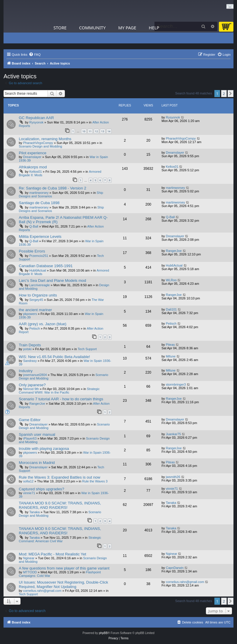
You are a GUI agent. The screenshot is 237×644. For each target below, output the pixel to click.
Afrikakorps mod (33, 167)
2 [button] (224, 94)
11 (90, 131)
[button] (231, 94)
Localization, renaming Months (45, 139)
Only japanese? (32, 385)
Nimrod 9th (31, 389)
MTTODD (30, 572)
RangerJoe (174, 251)
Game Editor (30, 420)
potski (27, 349)
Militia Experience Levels (40, 237)
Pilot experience (33, 153)
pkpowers (30, 314)
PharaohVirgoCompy (38, 143)
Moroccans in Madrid (37, 463)
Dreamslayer (32, 157)
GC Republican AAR (36, 118)
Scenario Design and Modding (40, 146)
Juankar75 (173, 434)
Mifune (171, 356)
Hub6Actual (38, 270)
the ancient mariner (35, 310)
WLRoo (171, 280)
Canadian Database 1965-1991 (46, 266)
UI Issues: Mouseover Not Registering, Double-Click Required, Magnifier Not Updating (63, 584)
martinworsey (39, 193)
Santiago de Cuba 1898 (39, 203)
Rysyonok (36, 122)
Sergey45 (36, 300)
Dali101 (171, 309)
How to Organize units (38, 295)
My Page (127, 28)
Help (154, 28)
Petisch (35, 328)
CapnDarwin (175, 568)
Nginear (29, 558)
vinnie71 (29, 493)
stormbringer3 (176, 384)
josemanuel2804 (35, 375)
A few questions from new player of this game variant (64, 568)
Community (92, 28)
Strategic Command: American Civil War (60, 539)
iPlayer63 (30, 438)
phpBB (103, 633)
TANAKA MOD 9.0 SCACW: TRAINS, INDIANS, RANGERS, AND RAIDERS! (60, 505)
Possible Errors (32, 251)
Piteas (170, 345)
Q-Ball (34, 226)
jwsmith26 (173, 477)
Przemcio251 (39, 256)
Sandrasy (30, 361)
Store (60, 28)
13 (102, 131)
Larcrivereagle (40, 285)
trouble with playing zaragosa (44, 449)
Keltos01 (36, 172)
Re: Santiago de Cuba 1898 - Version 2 (52, 188)
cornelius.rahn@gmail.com (42, 591)
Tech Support (87, 349)
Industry (26, 371)
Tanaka (35, 512)
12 (96, 131)
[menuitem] (35, 55)
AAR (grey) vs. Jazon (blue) (43, 324)
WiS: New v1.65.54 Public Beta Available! (54, 357)
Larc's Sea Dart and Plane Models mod (52, 281)
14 (109, 131)
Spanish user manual (37, 434)
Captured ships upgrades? (42, 489)
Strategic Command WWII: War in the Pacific (59, 391)
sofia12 (28, 481)
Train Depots (30, 345)
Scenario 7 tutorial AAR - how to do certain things (61, 399)
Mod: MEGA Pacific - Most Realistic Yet (52, 554)
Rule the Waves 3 (95, 481)
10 (84, 131)
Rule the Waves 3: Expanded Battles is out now (59, 477)
